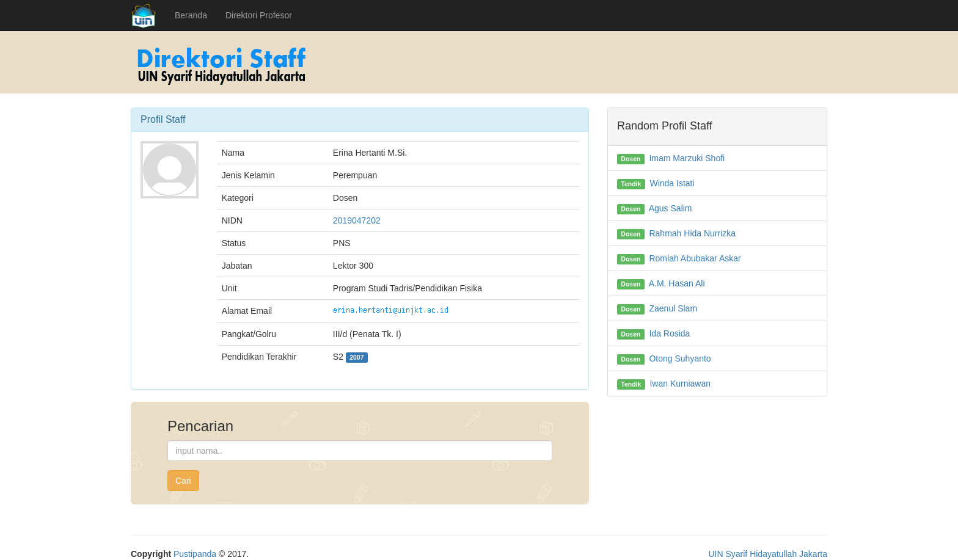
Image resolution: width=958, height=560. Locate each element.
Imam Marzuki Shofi (687, 158)
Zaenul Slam (673, 308)
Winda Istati (672, 183)
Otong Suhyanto (680, 358)
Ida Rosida (669, 333)
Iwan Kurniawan (680, 384)
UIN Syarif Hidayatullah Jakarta (768, 554)
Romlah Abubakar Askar (695, 258)
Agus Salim (671, 208)
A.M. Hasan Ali (677, 283)
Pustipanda (195, 554)
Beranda (191, 15)
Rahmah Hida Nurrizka (692, 233)
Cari (183, 481)
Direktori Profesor (259, 15)
